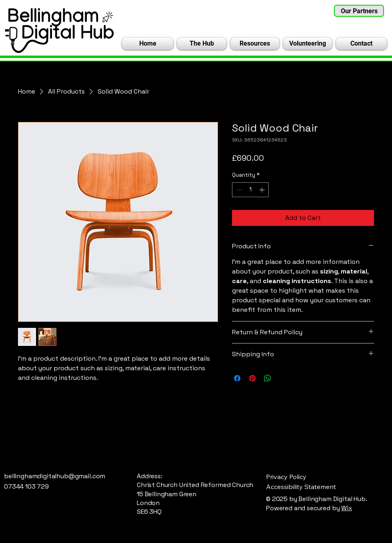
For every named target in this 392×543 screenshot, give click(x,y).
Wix (347, 508)
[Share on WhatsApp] (268, 378)
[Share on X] (283, 378)
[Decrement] (238, 190)
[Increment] (263, 190)
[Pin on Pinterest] (252, 378)
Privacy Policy (286, 477)
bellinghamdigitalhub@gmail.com (55, 476)
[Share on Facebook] (237, 378)
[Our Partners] (359, 11)
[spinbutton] (250, 190)
